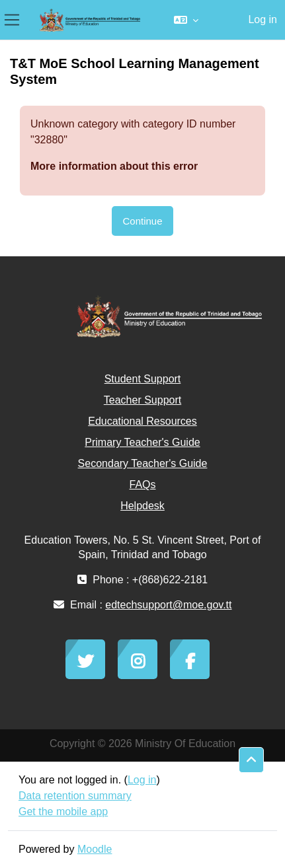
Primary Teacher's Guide (142, 442)
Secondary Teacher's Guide (143, 463)
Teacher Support (142, 400)
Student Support (143, 379)
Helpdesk (142, 506)
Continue (142, 221)
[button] (186, 20)
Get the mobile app (63, 812)
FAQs (142, 485)
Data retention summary (75, 796)
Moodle (95, 849)
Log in (263, 19)
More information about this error (114, 166)
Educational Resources (142, 421)
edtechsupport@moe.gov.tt (168, 605)
